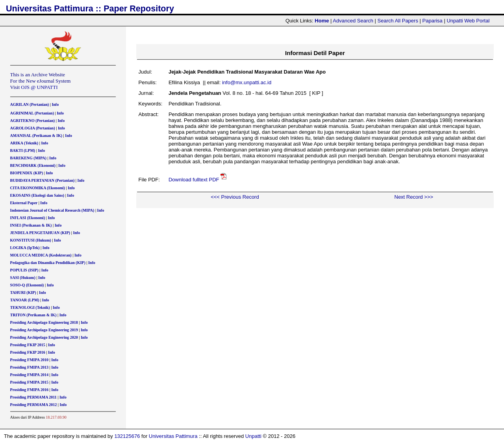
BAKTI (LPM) (23, 150)
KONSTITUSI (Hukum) (31, 240)
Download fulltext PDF (194, 180)
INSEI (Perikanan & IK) (31, 225)
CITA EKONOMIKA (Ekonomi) (38, 188)
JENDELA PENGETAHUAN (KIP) (40, 233)
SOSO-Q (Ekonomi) (27, 285)
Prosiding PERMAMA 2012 (34, 405)
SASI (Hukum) (23, 278)
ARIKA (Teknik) (24, 143)
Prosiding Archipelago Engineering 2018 (44, 322)
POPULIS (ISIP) (24, 270)
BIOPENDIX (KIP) (27, 173)
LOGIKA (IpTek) (25, 248)
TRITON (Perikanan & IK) (33, 315)
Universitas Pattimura (173, 436)
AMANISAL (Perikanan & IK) (36, 136)
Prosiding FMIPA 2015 (29, 382)
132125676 (127, 436)
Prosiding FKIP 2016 (28, 352)
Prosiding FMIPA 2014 (29, 375)
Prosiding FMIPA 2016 (29, 390)
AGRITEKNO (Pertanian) (33, 121)
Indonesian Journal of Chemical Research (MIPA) (52, 210)
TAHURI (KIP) (23, 293)
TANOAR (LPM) (25, 300)
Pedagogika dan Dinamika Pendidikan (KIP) (48, 263)
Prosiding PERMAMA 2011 (33, 397)
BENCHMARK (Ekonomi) (33, 165)
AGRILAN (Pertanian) (30, 104)
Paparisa (433, 21)
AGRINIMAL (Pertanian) (32, 113)
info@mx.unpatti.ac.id (247, 82)
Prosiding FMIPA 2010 (29, 360)
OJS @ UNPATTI (39, 87)
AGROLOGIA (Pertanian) (33, 128)
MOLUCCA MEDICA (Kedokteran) (41, 255)
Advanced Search (353, 21)
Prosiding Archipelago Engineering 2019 (44, 330)
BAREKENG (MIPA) (28, 158)
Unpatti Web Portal (468, 21)
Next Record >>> (414, 197)
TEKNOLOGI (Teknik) (30, 307)
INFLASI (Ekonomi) (28, 218)
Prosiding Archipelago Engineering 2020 (44, 337)
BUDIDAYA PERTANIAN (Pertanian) (43, 180)
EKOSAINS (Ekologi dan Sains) (37, 195)
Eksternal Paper (24, 203)
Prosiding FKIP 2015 (28, 345)
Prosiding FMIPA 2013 (29, 367)
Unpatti (253, 436)
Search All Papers (398, 21)
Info (55, 104)
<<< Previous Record (235, 197)
